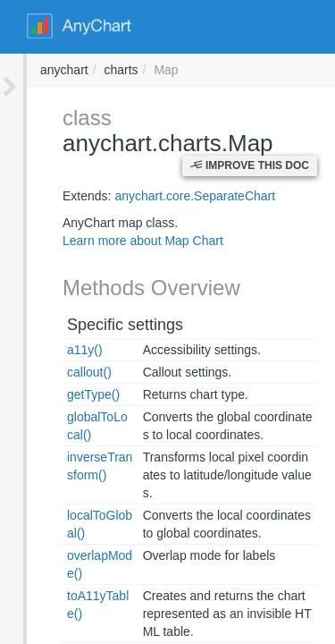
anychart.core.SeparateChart (168, 171)
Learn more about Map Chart (116, 216)
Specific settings (98, 299)
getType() (67, 369)
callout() (63, 347)
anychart (306, 70)
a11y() (58, 325)
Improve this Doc (250, 140)
